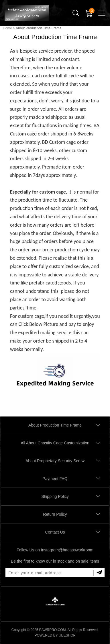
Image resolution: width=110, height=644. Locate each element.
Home (7, 28)
